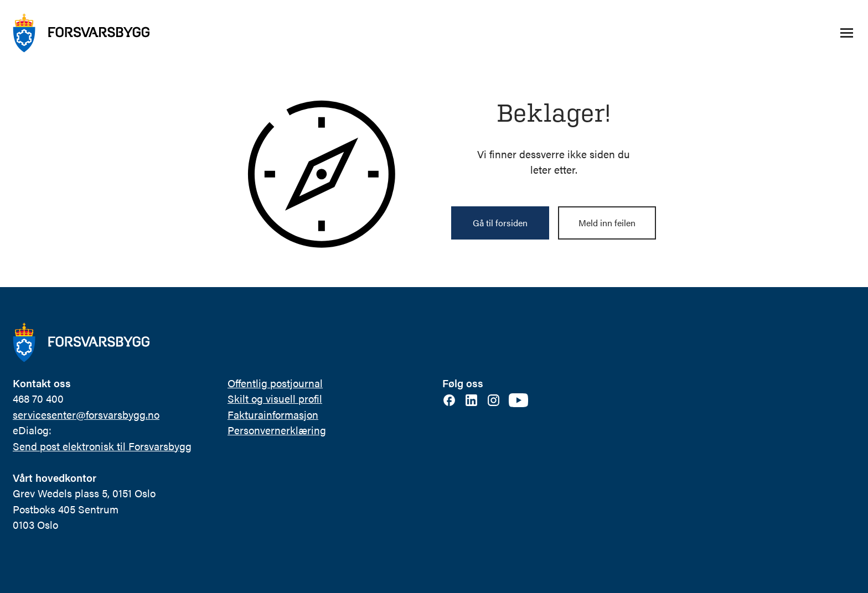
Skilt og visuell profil (275, 399)
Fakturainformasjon (273, 415)
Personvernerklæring (277, 430)
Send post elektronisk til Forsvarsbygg (102, 446)
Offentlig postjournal (275, 383)
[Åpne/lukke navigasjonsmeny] (846, 33)
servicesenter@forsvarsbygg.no (86, 415)
